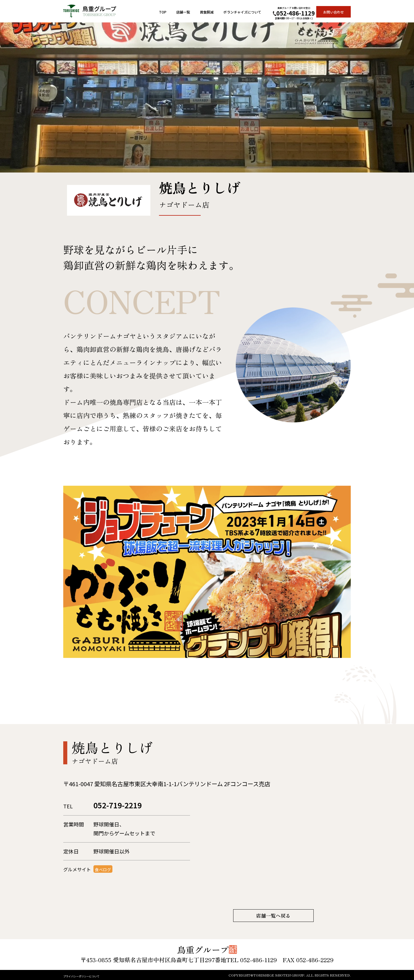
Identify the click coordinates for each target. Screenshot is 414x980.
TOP (163, 12)
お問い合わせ (333, 12)
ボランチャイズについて (242, 12)
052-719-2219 (131, 806)
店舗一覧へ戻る (273, 916)
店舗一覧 (183, 12)
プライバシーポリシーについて (93, 976)
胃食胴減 (207, 12)
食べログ (105, 872)
